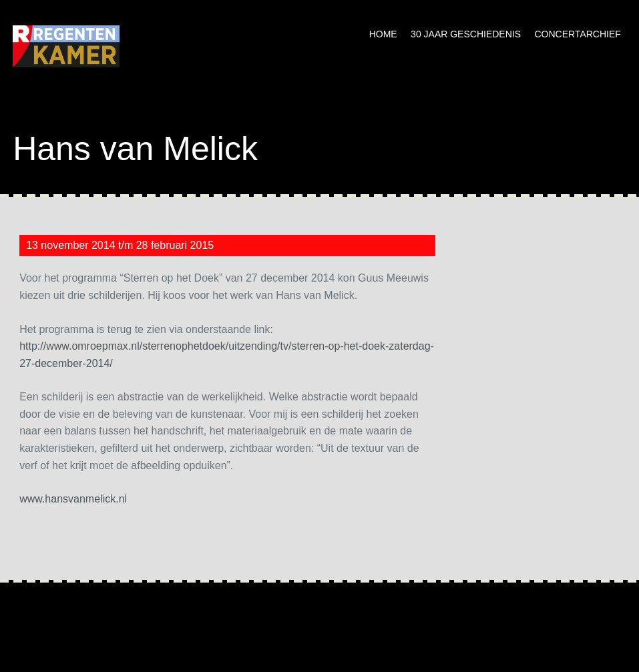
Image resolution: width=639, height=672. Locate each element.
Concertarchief (577, 34)
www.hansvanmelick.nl (73, 499)
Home (383, 34)
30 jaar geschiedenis (466, 34)
